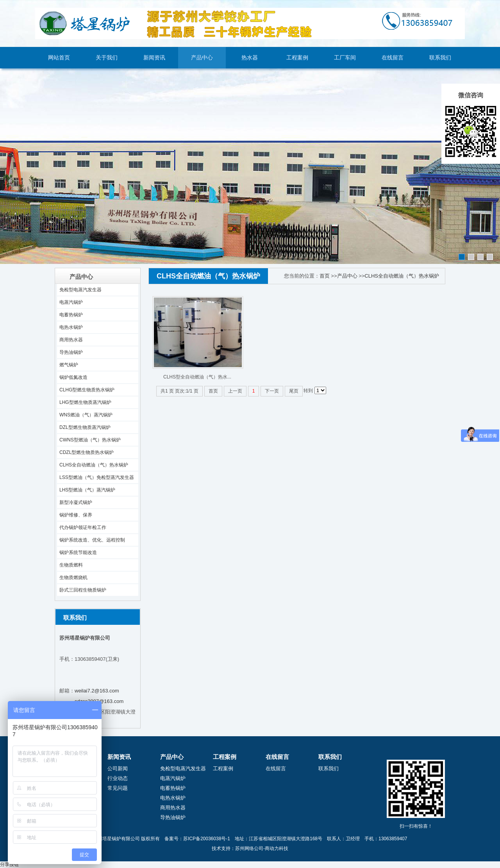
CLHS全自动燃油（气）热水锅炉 (94, 465)
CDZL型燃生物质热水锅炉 (87, 452)
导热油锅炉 (71, 352)
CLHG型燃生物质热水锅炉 (87, 390)
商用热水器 (71, 340)
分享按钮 (9, 864)
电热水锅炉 (71, 327)
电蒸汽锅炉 (71, 302)
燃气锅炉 (69, 365)
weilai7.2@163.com (97, 691)
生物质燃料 (71, 565)
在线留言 (393, 58)
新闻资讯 (154, 58)
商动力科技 (277, 848)
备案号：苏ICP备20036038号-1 (197, 839)
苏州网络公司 (249, 848)
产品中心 (202, 58)
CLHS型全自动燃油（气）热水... (197, 377)
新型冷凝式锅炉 (76, 502)
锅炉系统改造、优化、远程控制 (92, 540)
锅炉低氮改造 (73, 377)
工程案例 (297, 58)
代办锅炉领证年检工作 (83, 527)
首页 (325, 276)
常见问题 (118, 788)
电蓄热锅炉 (71, 315)
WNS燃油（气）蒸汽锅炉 (86, 415)
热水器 (250, 58)
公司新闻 (118, 768)
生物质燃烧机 (73, 577)
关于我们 (107, 58)
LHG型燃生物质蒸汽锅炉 (85, 402)
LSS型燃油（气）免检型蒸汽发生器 (97, 477)
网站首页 (59, 58)
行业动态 (118, 778)
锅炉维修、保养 (76, 515)
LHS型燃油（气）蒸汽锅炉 (87, 490)
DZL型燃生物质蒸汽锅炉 (85, 427)
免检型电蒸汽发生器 (80, 290)
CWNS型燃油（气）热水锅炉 (90, 440)
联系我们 (440, 58)
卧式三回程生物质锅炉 (83, 590)
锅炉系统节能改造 (78, 552)
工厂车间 (345, 58)
